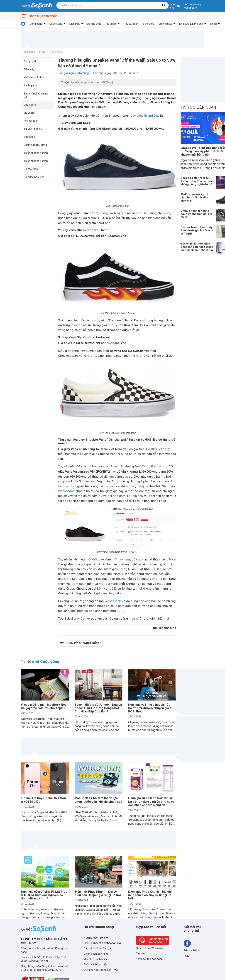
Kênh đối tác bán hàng (149, 959)
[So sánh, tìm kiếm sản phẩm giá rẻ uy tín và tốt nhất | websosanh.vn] (37, 6)
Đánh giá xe (165, 24)
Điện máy (75, 24)
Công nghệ (36, 24)
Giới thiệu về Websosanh (151, 948)
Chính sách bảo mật (96, 964)
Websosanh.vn (115, 601)
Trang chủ (27, 52)
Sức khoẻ (148, 24)
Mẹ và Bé (111, 24)
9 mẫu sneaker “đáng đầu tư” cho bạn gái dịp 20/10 (196, 214)
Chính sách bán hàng (96, 954)
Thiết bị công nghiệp (36, 153)
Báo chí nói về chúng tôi (36, 95)
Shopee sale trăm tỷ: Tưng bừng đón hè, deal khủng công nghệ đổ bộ (197, 181)
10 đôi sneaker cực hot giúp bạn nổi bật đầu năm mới (196, 197)
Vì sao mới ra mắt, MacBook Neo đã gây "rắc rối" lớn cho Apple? (44, 706)
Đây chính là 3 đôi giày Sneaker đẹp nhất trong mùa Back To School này (197, 247)
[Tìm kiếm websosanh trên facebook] (187, 943)
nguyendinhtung (165, 628)
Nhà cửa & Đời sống (191, 24)
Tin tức (41, 52)
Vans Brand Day (148, 116)
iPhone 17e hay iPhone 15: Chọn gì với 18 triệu (43, 800)
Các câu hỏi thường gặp (98, 948)
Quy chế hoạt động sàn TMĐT (102, 970)
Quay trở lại (84, 643)
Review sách (131, 24)
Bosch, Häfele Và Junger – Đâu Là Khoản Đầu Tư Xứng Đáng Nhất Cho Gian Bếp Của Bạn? (98, 708)
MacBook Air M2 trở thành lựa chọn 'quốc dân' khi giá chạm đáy (98, 800)
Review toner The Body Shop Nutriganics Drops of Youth (197, 230)
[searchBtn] (164, 5)
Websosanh (66, 491)
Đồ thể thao (94, 24)
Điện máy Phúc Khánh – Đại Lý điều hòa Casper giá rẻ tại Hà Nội (98, 893)
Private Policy (192, 951)
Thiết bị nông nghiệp (36, 161)
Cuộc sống (56, 24)
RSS (186, 956)
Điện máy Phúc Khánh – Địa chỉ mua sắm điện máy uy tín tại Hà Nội (150, 895)
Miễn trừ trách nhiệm (96, 959)
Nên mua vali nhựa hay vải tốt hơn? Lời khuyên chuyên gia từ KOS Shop (151, 708)
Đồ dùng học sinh (34, 177)
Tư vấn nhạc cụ (33, 129)
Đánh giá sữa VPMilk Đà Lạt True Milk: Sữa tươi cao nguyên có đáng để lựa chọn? (44, 895)
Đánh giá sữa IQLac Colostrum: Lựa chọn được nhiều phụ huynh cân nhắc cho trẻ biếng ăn (152, 801)
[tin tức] (23, 24)
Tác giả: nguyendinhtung (73, 73)
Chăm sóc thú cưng (35, 145)
